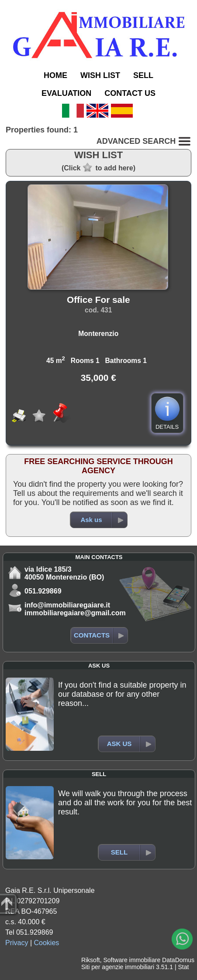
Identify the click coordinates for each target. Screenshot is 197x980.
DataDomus (178, 960)
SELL (143, 75)
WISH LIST (100, 75)
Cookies (47, 943)
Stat (183, 967)
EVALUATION (66, 93)
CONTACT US (130, 93)
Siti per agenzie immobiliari (118, 967)
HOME (55, 75)
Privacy (17, 943)
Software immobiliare (132, 960)
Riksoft (91, 960)
